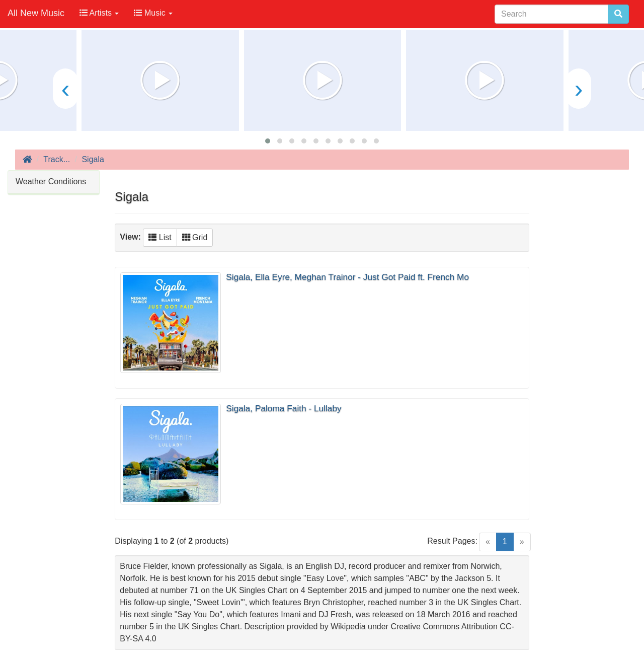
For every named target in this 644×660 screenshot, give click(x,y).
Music (153, 13)
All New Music (36, 13)
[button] (268, 141)
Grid (195, 237)
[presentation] (65, 89)
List (160, 237)
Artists (99, 13)
